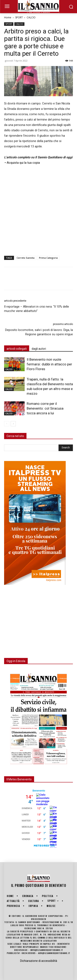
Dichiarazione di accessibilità (39, 961)
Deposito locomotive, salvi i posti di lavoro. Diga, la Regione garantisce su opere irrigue (39, 332)
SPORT (19, 17)
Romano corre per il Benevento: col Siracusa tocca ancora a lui (45, 408)
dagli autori (39, 349)
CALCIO (31, 17)
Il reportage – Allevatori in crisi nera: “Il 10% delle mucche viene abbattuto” (37, 309)
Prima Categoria (48, 258)
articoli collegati (17, 349)
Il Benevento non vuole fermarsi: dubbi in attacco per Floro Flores (49, 364)
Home (8, 17)
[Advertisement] (38, 209)
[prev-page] (7, 424)
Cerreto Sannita (26, 258)
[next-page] (13, 424)
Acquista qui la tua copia (23, 163)
